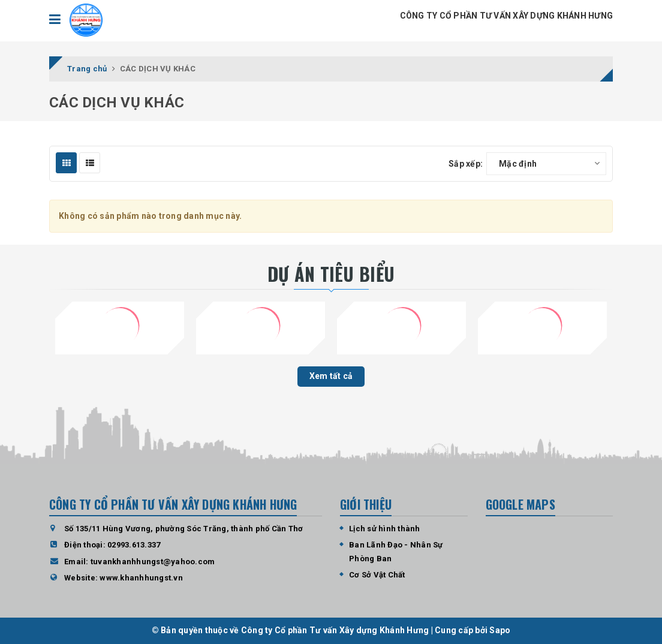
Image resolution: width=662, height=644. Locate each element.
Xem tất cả (331, 376)
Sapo (500, 630)
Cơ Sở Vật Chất (377, 575)
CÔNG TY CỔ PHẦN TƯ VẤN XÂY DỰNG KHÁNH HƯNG (507, 16)
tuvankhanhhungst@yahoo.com (153, 562)
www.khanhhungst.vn (141, 578)
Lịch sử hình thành (385, 529)
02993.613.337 (134, 545)
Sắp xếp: (466, 164)
